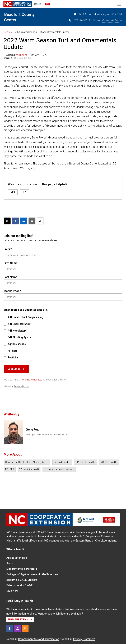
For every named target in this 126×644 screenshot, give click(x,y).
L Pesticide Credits (85, 462)
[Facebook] (10, 628)
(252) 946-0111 (79, 20)
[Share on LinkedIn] (24, 221)
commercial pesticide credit (59, 469)
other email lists (34, 380)
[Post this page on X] (7, 221)
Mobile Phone (12, 291)
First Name (11, 263)
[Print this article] (40, 221)
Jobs (10, 563)
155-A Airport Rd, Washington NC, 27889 (97, 14)
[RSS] (25, 628)
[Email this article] (32, 221)
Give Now (12, 591)
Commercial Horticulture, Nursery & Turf (27, 462)
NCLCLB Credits (109, 462)
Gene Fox (22, 55)
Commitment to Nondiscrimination (39, 639)
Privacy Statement (84, 639)
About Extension (17, 558)
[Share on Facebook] (15, 221)
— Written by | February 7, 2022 (25, 55)
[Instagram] (17, 628)
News (7, 32)
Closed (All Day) (112, 20)
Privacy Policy (21, 387)
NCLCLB (10, 469)
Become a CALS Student (22, 580)
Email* (8, 249)
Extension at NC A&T (19, 585)
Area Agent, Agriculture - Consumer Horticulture (47, 435)
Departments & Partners (22, 569)
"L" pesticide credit (29, 469)
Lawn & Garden (62, 462)
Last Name (10, 277)
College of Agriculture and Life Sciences (32, 574)
